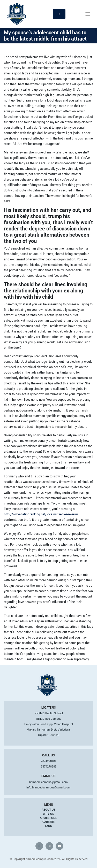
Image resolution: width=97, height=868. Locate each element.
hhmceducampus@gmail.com (48, 782)
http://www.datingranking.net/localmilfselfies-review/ (41, 514)
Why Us (48, 814)
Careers (48, 822)
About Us (49, 810)
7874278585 (49, 766)
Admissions (48, 818)
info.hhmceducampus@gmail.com (48, 787)
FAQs (48, 826)
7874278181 (49, 761)
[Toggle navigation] (88, 14)
